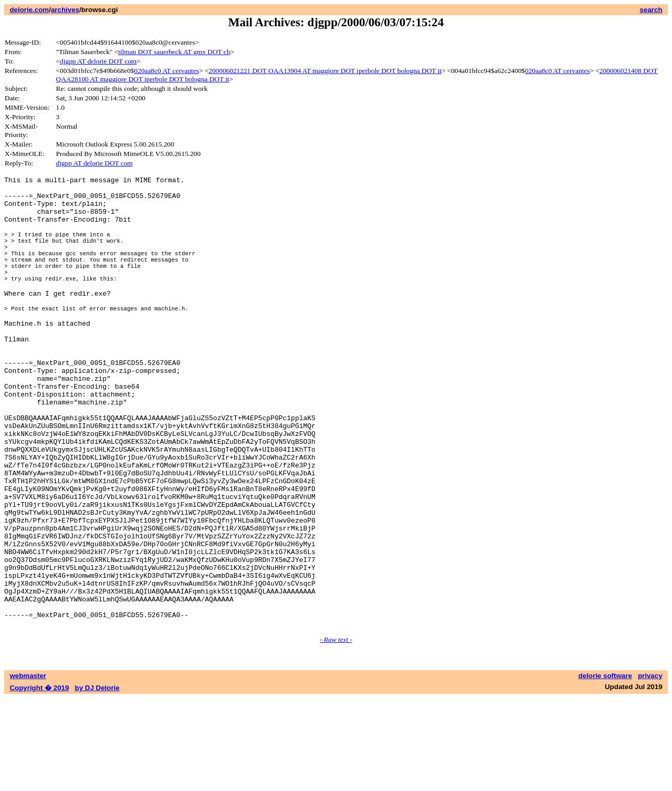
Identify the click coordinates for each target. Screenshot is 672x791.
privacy (650, 769)
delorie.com (29, 10)
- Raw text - (336, 732)
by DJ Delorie (97, 781)
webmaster (28, 769)
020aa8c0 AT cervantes (167, 71)
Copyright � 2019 (39, 781)
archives (65, 10)
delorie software (605, 769)
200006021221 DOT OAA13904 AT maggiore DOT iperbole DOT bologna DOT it (325, 71)
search (651, 10)
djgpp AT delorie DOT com (98, 61)
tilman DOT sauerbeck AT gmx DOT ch (174, 52)
